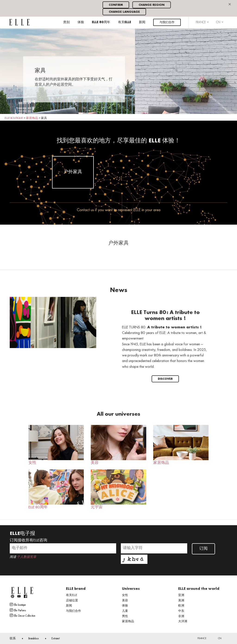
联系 (13, 639)
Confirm (116, 5)
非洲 (181, 616)
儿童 (125, 611)
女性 (56, 445)
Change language (124, 12)
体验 (81, 22)
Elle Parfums (18, 610)
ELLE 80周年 (101, 22)
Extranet (56, 639)
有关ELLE (125, 22)
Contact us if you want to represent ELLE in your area (119, 210)
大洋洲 (183, 622)
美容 (118, 445)
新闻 (142, 22)
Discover (165, 379)
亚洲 (181, 595)
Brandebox (34, 639)
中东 (181, 611)
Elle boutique (18, 605)
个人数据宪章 (27, 557)
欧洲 (181, 606)
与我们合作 (167, 22)
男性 (125, 616)
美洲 (181, 601)
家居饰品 (181, 445)
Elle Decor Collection (22, 616)
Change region (152, 5)
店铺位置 (72, 601)
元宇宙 (118, 489)
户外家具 (73, 172)
